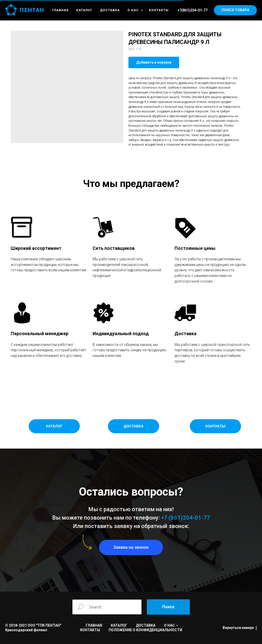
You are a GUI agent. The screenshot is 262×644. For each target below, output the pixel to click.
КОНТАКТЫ (159, 10)
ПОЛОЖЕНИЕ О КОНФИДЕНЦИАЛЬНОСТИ (145, 630)
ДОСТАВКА (110, 10)
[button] (131, 547)
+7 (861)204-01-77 (185, 518)
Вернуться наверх (240, 628)
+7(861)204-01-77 (192, 10)
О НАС (134, 10)
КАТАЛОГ (84, 10)
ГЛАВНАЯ (60, 10)
